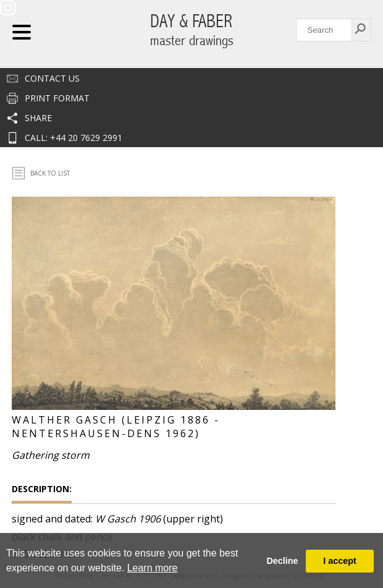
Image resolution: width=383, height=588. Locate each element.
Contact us (52, 78)
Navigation (22, 32)
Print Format (57, 98)
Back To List (50, 173)
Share (38, 118)
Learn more (153, 568)
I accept (340, 561)
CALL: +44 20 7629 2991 (74, 138)
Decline (282, 561)
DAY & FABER (192, 30)
